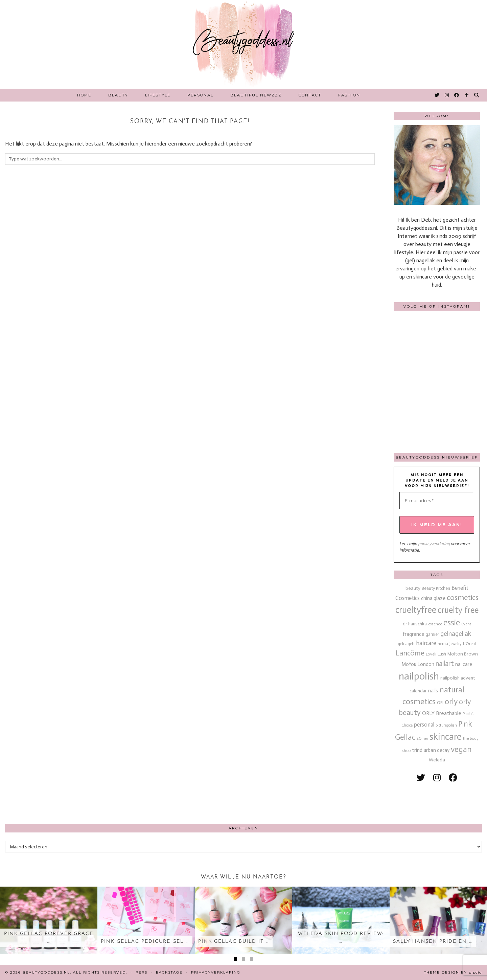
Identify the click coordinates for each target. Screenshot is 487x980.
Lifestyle (158, 95)
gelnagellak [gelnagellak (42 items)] (456, 634)
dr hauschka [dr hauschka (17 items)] (415, 624)
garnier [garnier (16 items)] (432, 634)
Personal (200, 95)
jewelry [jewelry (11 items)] (456, 644)
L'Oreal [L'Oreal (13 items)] (469, 643)
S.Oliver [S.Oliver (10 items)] (422, 739)
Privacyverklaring (216, 972)
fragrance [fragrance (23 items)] (413, 634)
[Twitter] (437, 95)
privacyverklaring (434, 544)
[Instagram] (447, 95)
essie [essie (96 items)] (452, 622)
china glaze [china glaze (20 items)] (433, 598)
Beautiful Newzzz (256, 95)
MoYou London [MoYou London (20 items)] (418, 664)
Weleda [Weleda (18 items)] (437, 760)
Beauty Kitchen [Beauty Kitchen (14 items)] (436, 588)
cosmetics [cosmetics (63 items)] (463, 597)
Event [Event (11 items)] (466, 624)
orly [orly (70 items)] (451, 702)
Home (84, 95)
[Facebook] (457, 95)
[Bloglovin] (467, 95)
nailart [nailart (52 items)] (445, 664)
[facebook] (453, 778)
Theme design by (453, 972)
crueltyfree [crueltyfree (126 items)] (416, 610)
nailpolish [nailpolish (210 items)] (419, 676)
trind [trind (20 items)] (417, 750)
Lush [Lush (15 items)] (442, 654)
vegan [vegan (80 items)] (461, 749)
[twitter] (421, 778)
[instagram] (437, 778)
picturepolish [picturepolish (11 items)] (446, 725)
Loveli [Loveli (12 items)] (431, 654)
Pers (142, 972)
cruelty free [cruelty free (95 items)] (458, 610)
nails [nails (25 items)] (433, 691)
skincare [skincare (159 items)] (446, 737)
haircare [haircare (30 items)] (426, 643)
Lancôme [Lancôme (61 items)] (410, 653)
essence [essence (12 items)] (435, 624)
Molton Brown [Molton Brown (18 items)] (463, 654)
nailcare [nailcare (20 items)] (464, 664)
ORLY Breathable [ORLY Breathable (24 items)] (442, 713)
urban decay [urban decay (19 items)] (437, 750)
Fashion (349, 95)
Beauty (118, 95)
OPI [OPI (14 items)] (440, 703)
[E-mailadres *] (437, 501)
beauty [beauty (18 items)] (413, 588)
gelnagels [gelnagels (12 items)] (406, 644)
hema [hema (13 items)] (443, 643)
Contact (310, 95)
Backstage (169, 972)
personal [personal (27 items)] (424, 725)
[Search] (477, 95)
